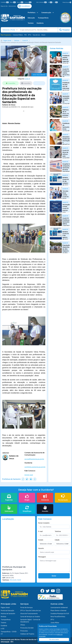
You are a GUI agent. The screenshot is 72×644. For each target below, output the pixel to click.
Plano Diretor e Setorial (58, 611)
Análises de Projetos (27, 634)
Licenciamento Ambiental (59, 607)
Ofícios (23, 625)
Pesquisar (65, 30)
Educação (31, 18)
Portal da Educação (7, 611)
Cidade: (57, 540)
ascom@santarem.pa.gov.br (34, 459)
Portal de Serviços (26, 607)
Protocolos (24, 631)
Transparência (43, 18)
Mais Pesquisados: (6, 35)
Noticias (3, 617)
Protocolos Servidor (27, 628)
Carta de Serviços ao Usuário (30, 617)
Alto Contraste (42, 2)
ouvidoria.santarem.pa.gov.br (35, 467)
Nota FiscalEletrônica (58, 617)
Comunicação (48, 13)
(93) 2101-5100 (15, 580)
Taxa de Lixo (36, 35)
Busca (20, 2)
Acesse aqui (29, 475)
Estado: (41, 540)
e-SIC (3, 629)
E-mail (40, 531)
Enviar (54, 576)
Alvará (43, 35)
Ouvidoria (40, 23)
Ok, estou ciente (54, 639)
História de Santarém (8, 614)
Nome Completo (44, 523)
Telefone (58, 531)
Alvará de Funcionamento (29, 614)
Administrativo (12, 6)
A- (56, 2)
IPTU (30, 35)
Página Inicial (7, 41)
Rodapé (28, 2)
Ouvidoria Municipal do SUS (60, 614)
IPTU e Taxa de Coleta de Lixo (31, 611)
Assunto (41, 548)
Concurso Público (18, 35)
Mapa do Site (4, 6)
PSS (25, 35)
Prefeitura (33, 13)
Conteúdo (5, 2)
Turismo (31, 23)
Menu (13, 2)
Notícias (18, 41)
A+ (50, 2)
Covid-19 (26, 41)
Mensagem (42, 557)
